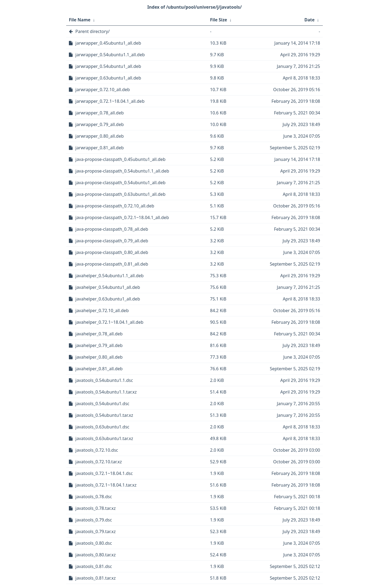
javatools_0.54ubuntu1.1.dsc (104, 380)
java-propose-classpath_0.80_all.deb (112, 252)
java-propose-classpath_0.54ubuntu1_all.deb (120, 183)
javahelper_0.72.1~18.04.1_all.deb (109, 322)
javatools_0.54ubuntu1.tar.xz (104, 415)
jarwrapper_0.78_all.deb (100, 113)
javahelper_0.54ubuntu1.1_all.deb (110, 276)
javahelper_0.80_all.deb (99, 357)
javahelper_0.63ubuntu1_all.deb (108, 299)
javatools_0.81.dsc (94, 566)
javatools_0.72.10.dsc (97, 450)
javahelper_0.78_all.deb (99, 334)
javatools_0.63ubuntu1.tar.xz (104, 438)
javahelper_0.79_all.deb (99, 345)
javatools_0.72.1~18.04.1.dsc (104, 473)
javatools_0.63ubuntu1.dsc (102, 427)
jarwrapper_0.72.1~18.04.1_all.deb (110, 101)
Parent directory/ (93, 31)
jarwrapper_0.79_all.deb (100, 124)
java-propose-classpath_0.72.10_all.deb (115, 206)
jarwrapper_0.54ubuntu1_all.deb (108, 66)
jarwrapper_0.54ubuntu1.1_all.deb (110, 55)
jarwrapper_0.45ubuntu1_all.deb (108, 43)
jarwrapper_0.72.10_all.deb (103, 90)
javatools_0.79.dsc (94, 520)
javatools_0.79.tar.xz (95, 531)
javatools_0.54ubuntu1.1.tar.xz (106, 392)
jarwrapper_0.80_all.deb (100, 136)
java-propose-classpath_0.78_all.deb (112, 229)
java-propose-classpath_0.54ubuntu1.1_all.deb (122, 171)
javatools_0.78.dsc (94, 497)
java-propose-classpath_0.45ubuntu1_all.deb (120, 159)
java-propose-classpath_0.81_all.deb (112, 264)
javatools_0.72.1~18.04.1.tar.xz (106, 485)
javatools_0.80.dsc (94, 543)
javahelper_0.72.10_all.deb (102, 310)
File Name (80, 20)
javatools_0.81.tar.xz (95, 578)
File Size (219, 20)
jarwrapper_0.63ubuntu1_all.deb (108, 78)
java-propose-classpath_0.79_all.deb (112, 241)
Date (310, 20)
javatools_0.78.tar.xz (95, 508)
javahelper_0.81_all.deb (99, 369)
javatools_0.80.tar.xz (95, 555)
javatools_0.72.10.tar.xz (99, 462)
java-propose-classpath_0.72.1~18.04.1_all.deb (122, 217)
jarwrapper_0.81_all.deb (100, 148)
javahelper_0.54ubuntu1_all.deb (108, 287)
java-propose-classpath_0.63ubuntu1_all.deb (120, 194)
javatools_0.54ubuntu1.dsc (102, 404)
